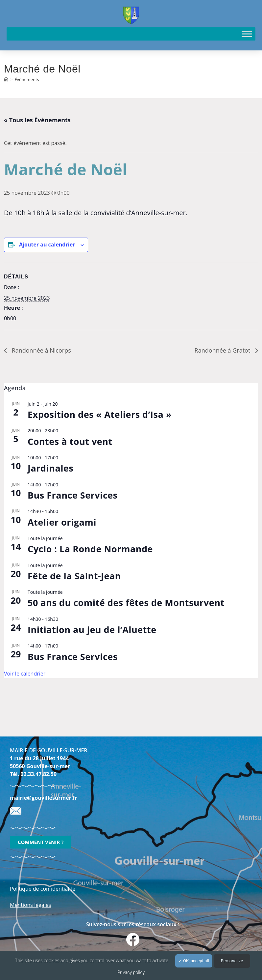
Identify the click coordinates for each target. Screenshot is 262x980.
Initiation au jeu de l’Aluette (92, 630)
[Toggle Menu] (247, 34)
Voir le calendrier (25, 674)
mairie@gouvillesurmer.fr (44, 798)
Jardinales (51, 468)
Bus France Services (73, 495)
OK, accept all (194, 961)
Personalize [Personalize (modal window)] (232, 961)
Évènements (27, 79)
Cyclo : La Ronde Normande (90, 549)
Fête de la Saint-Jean (74, 576)
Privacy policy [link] (131, 972)
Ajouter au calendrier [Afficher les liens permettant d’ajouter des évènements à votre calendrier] (47, 245)
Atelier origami (62, 522)
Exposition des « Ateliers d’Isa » (100, 414)
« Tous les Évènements (37, 120)
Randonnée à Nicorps (41, 350)
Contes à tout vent (70, 441)
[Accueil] (6, 79)
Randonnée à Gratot (223, 350)
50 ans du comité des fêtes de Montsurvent (126, 603)
